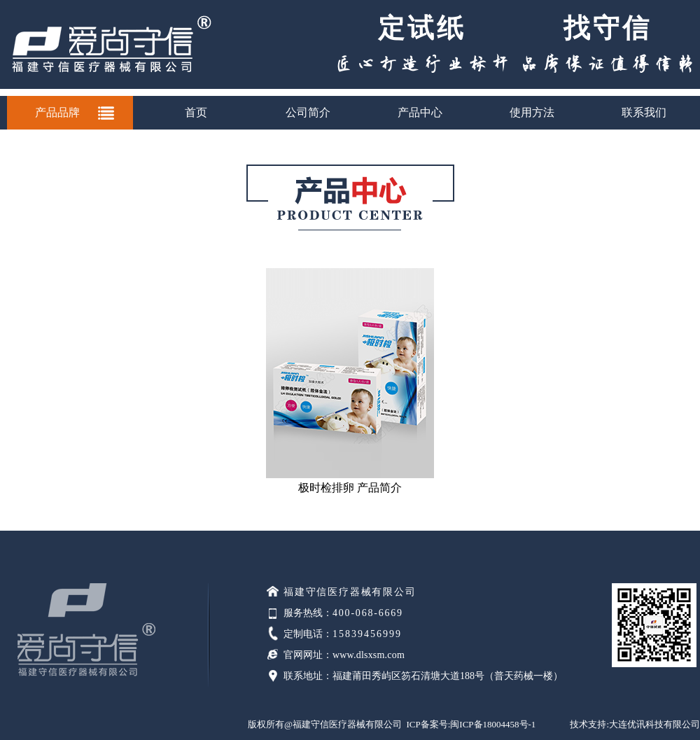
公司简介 (308, 112)
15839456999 (367, 634)
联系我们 (644, 112)
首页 (196, 112)
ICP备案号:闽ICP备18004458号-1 (471, 724)
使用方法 (532, 112)
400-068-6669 (368, 613)
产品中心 (420, 112)
